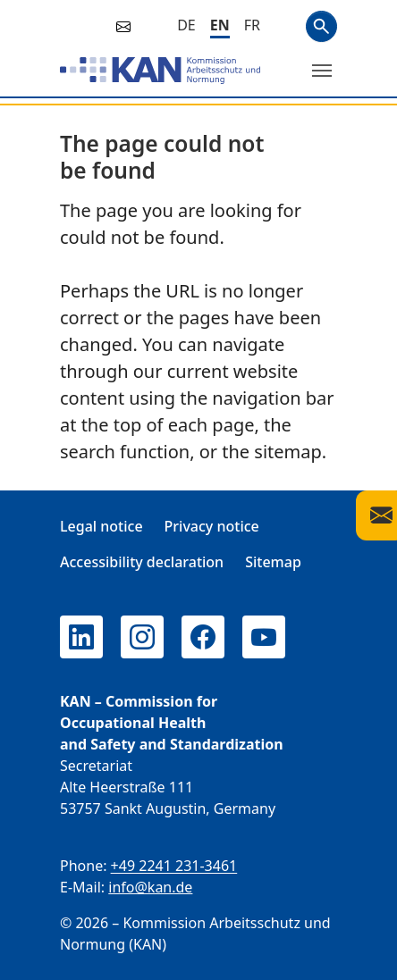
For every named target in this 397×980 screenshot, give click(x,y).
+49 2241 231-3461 (174, 866)
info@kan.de (150, 887)
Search (321, 26)
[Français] (252, 25)
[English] (220, 26)
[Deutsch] (186, 25)
